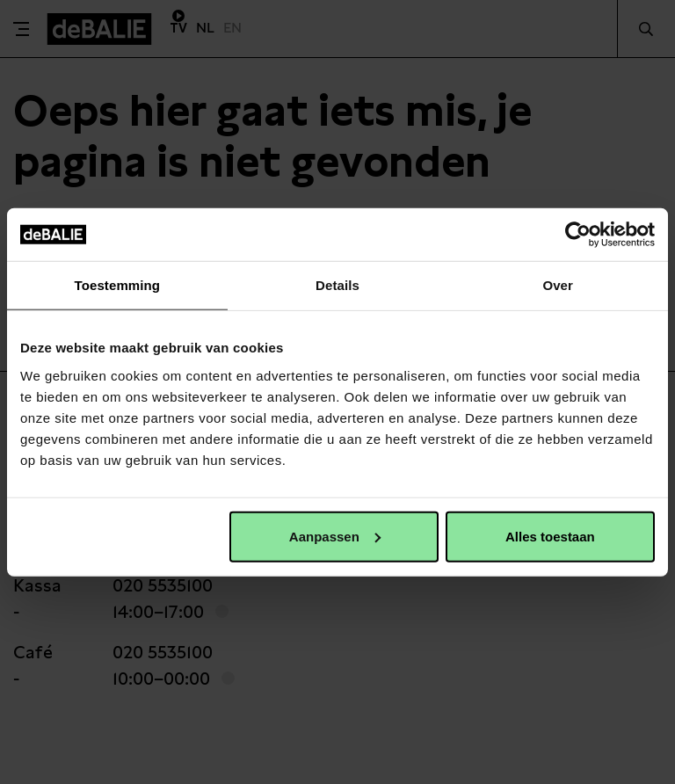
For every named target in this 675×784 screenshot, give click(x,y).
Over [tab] (558, 285)
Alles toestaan (550, 536)
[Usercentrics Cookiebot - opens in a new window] (578, 235)
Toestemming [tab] (118, 285)
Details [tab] (337, 285)
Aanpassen (335, 536)
